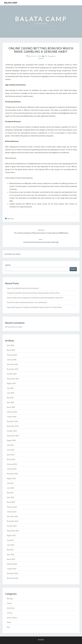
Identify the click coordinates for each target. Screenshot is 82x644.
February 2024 (12, 464)
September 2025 (13, 379)
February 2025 (12, 412)
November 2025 (13, 369)
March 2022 (11, 559)
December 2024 (12, 421)
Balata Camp (11, 3)
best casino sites (59, 147)
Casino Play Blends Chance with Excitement (23, 288)
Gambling (10, 608)
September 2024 (13, 436)
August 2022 (11, 535)
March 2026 (11, 350)
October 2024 (12, 431)
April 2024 (10, 455)
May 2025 (10, 398)
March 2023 (11, 502)
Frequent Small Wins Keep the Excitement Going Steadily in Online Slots (33, 293)
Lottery (10, 613)
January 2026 (12, 360)
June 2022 (10, 545)
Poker (9, 622)
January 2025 (12, 417)
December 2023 (12, 474)
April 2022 (10, 554)
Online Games (12, 618)
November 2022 (13, 521)
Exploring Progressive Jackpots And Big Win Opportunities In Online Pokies (34, 307)
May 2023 (10, 493)
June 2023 (10, 488)
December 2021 (12, 573)
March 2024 (11, 459)
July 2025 (10, 388)
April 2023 (10, 497)
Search (8, 265)
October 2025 (12, 374)
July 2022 (10, 540)
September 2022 (13, 531)
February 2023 (12, 507)
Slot (8, 627)
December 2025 (12, 364)
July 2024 (10, 445)
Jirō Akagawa (50, 56)
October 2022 (12, 526)
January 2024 (12, 469)
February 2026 (12, 355)
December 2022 (12, 516)
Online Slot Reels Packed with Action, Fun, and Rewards (27, 302)
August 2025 (11, 383)
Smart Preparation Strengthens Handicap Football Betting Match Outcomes (35, 298)
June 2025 (10, 393)
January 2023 (12, 512)
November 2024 (13, 426)
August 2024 (11, 440)
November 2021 (13, 578)
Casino (9, 603)
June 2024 (10, 450)
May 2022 (10, 550)
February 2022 (12, 564)
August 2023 (11, 478)
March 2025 (11, 407)
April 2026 (10, 345)
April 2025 (10, 402)
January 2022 (12, 569)
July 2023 (10, 483)
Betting (10, 219)
